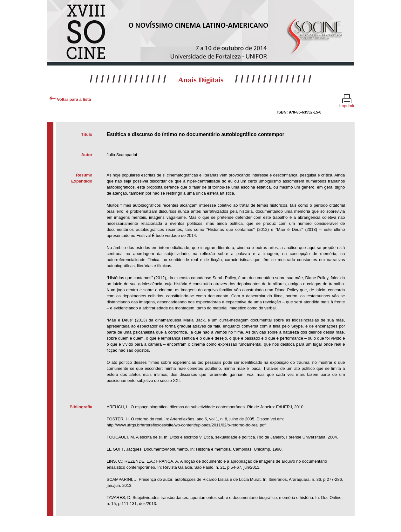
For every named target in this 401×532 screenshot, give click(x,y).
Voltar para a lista (70, 99)
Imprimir (347, 103)
